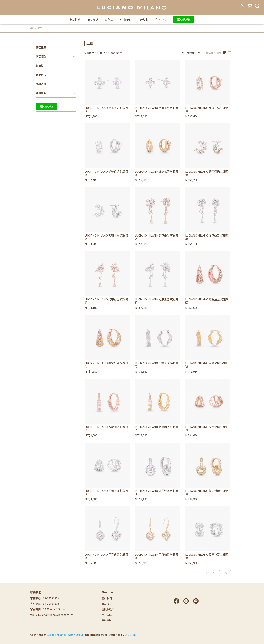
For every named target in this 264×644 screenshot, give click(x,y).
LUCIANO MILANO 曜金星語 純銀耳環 (207, 301)
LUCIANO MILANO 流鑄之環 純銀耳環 (157, 365)
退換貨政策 (108, 609)
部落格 (109, 20)
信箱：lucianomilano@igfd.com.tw (51, 615)
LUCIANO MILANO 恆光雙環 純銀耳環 (157, 492)
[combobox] (91, 53)
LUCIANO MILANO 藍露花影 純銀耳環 (207, 556)
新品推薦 (75, 20)
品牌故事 (143, 20)
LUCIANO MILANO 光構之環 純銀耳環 (207, 429)
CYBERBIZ (131, 635)
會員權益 (107, 604)
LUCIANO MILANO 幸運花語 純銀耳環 (157, 109)
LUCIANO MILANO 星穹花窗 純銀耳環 (106, 556)
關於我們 (107, 598)
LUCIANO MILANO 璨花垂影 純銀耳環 (157, 237)
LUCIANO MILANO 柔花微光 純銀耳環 (106, 109)
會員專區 (107, 620)
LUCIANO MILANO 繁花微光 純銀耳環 (207, 173)
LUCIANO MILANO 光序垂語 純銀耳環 (106, 301)
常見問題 (107, 615)
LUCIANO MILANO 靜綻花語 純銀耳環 (207, 109)
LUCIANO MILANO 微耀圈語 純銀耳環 (106, 429)
